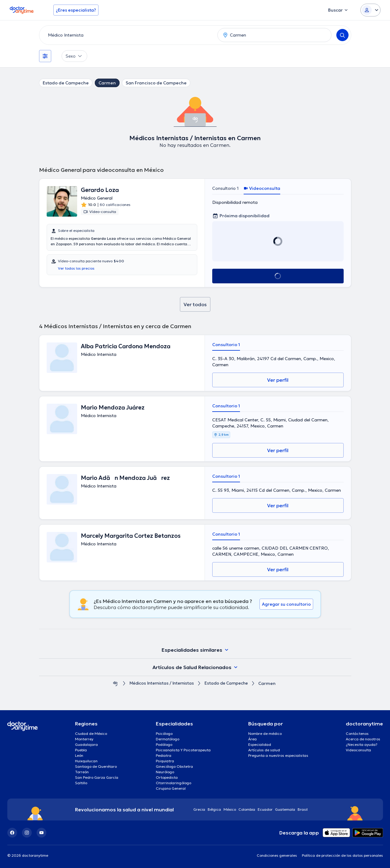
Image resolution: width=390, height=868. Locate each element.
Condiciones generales (277, 855)
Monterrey (84, 739)
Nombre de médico (265, 733)
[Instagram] (27, 833)
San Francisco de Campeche (156, 83)
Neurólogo (165, 772)
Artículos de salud (264, 750)
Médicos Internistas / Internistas (160, 684)
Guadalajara (86, 744)
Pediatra (164, 755)
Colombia (247, 809)
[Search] (342, 35)
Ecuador (265, 809)
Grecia (199, 809)
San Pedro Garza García (97, 777)
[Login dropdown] (370, 10)
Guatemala (285, 809)
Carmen (107, 83)
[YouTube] (41, 833)
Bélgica (214, 809)
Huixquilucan (86, 761)
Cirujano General (171, 788)
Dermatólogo (168, 739)
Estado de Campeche (66, 83)
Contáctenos (357, 733)
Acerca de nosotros (363, 739)
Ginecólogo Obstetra (174, 766)
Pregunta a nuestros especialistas (278, 755)
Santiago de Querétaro (96, 766)
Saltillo (81, 783)
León (79, 755)
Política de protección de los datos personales (342, 855)
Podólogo (164, 744)
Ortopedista (167, 777)
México (230, 809)
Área (252, 739)
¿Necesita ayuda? (362, 744)
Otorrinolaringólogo (174, 783)
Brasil (303, 809)
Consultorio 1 (225, 188)
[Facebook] (12, 833)
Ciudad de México (91, 733)
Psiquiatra (165, 761)
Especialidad (260, 744)
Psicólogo (164, 733)
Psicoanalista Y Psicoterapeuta (183, 750)
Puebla (81, 750)
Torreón (82, 772)
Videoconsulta (358, 750)
